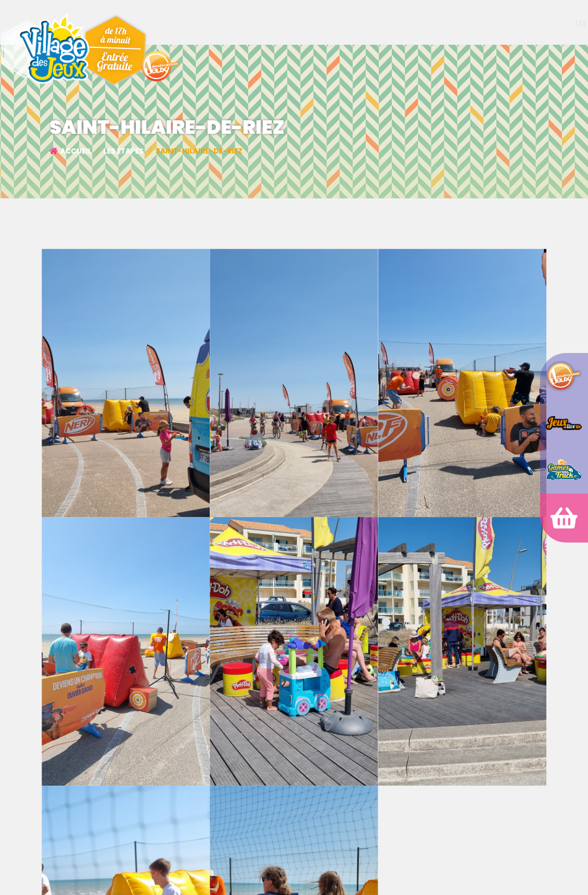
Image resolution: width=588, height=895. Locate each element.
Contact (568, 23)
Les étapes (392, 23)
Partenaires (441, 23)
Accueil (71, 151)
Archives (527, 23)
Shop (487, 23)
